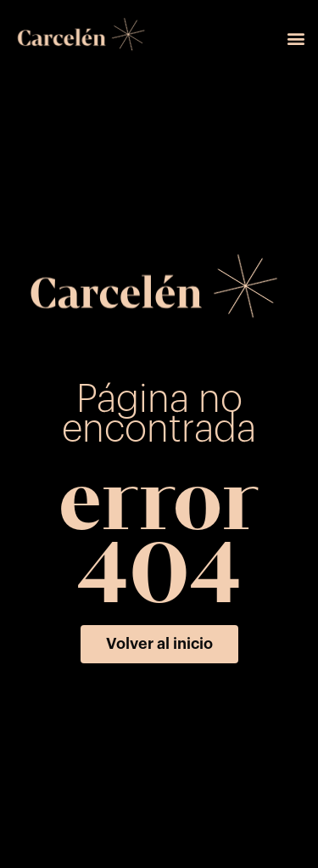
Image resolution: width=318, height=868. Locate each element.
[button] (296, 39)
